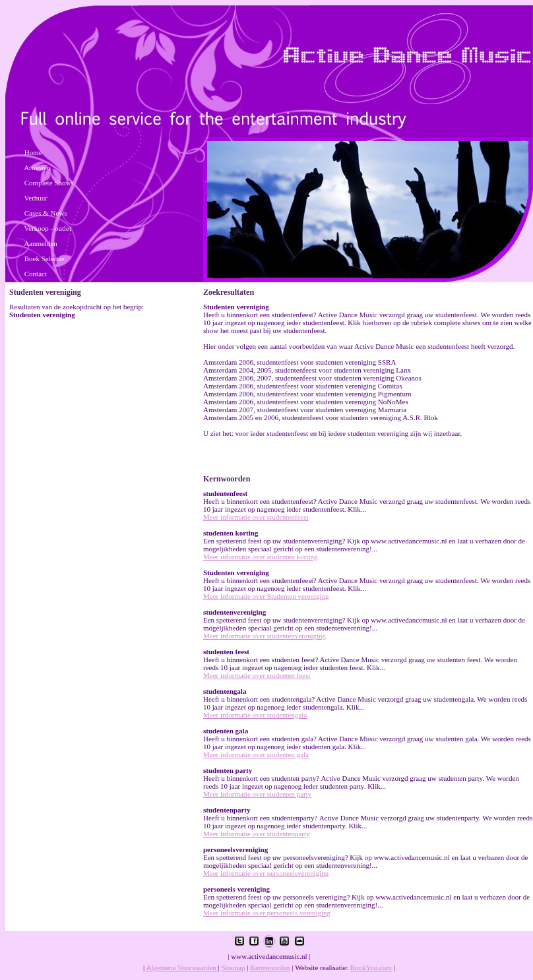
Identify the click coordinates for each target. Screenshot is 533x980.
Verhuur (36, 198)
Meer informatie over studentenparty (257, 834)
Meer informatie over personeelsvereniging (266, 873)
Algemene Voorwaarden (182, 967)
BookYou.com (371, 967)
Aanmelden (41, 243)
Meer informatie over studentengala (255, 715)
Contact (36, 274)
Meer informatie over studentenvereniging (265, 636)
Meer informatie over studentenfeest (256, 517)
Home (33, 152)
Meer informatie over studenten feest (257, 675)
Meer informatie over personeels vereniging (267, 913)
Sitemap (233, 967)
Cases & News (46, 213)
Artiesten (37, 168)
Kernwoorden (270, 967)
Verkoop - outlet (48, 228)
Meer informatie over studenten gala (256, 754)
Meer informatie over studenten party (257, 794)
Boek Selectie (45, 259)
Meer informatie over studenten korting (261, 557)
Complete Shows (49, 183)
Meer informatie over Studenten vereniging (266, 596)
